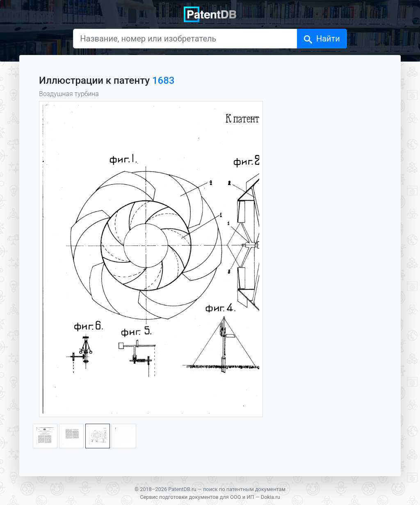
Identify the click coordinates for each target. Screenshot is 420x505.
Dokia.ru (270, 497)
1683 (163, 80)
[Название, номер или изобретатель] (185, 39)
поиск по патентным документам (244, 489)
